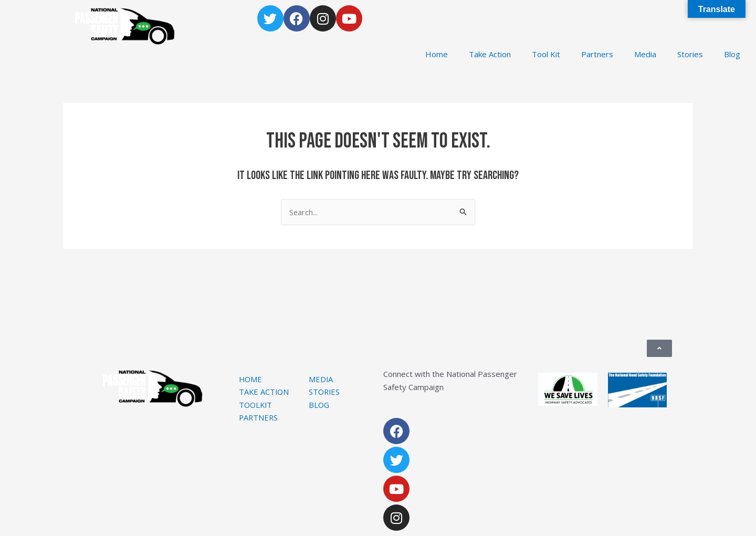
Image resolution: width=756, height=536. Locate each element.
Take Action (490, 54)
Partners (597, 54)
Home (437, 54)
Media (645, 54)
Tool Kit (546, 54)
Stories (690, 54)
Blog (732, 54)
